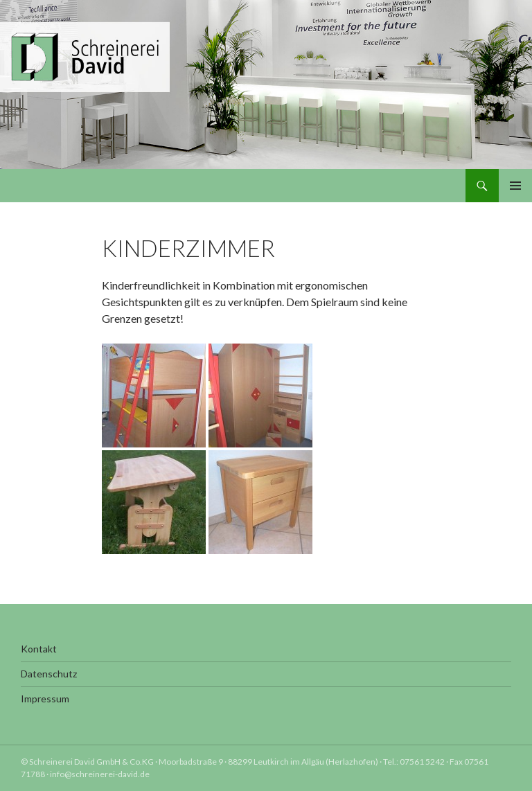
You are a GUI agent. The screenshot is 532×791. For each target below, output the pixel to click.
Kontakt (39, 649)
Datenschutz (49, 674)
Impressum (45, 699)
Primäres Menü (515, 186)
